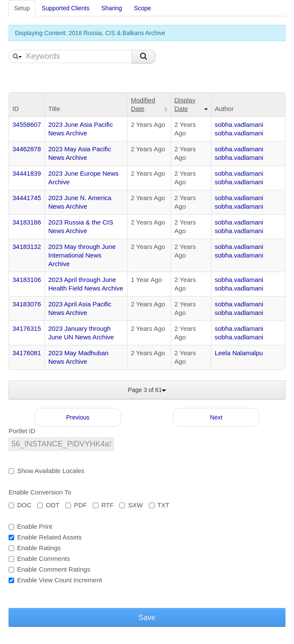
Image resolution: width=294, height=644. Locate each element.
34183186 (27, 222)
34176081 (27, 353)
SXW (131, 505)
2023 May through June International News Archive (82, 255)
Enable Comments (39, 559)
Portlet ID (22, 431)
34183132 (27, 247)
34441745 (27, 198)
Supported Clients (66, 8)
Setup (22, 8)
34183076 (27, 304)
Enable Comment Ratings (49, 569)
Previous (78, 417)
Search (144, 57)
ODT (48, 505)
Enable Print (30, 526)
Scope (143, 8)
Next (216, 417)
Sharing (112, 8)
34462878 (27, 149)
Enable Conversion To (40, 492)
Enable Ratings (35, 548)
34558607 (27, 124)
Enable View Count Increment (55, 580)
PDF (76, 505)
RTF (103, 505)
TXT (159, 505)
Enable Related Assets (45, 537)
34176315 (27, 328)
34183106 (27, 280)
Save (147, 617)
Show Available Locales (46, 471)
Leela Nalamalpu (239, 353)
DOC (20, 505)
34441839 (27, 173)
